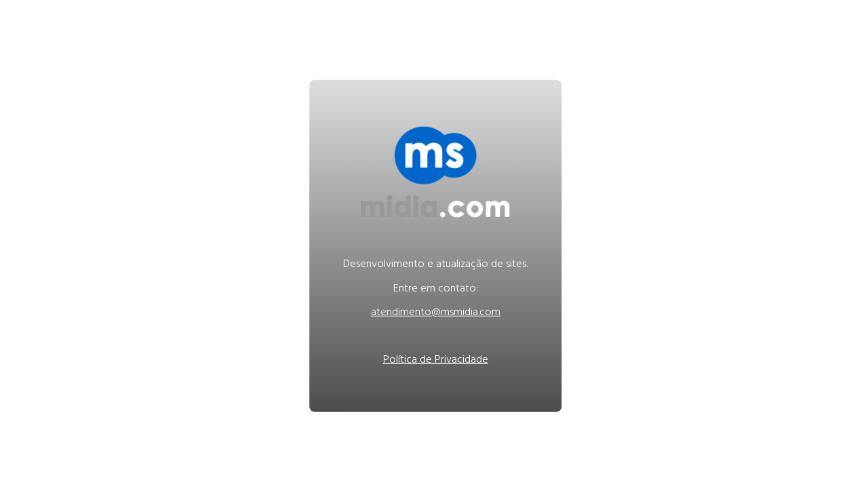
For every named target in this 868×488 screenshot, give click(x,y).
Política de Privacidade (436, 361)
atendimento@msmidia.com (436, 313)
